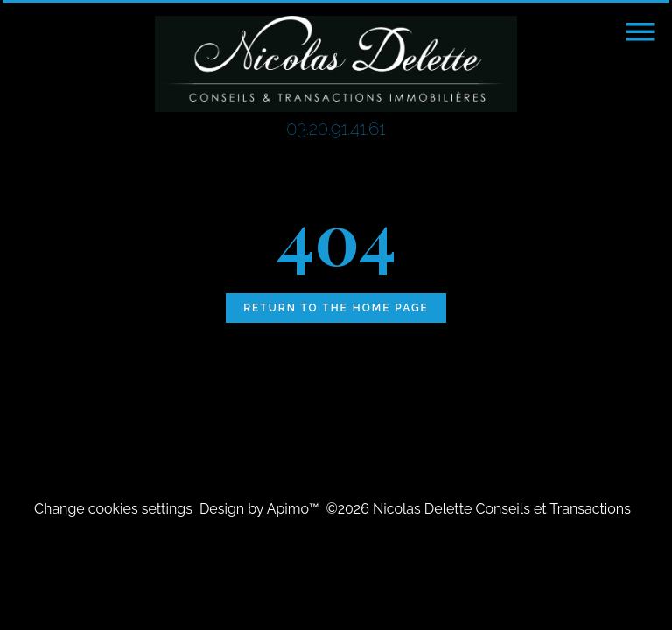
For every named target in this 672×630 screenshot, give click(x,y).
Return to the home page (336, 308)
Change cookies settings (113, 509)
